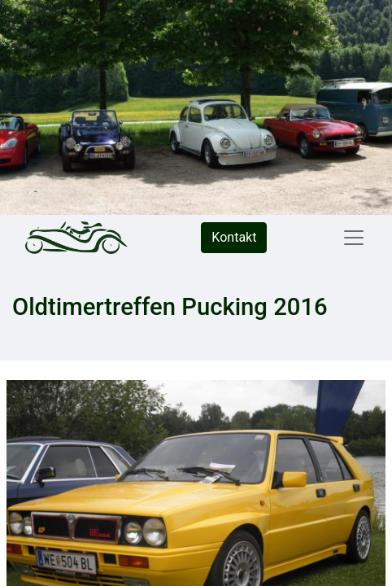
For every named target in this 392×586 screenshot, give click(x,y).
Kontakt (234, 237)
